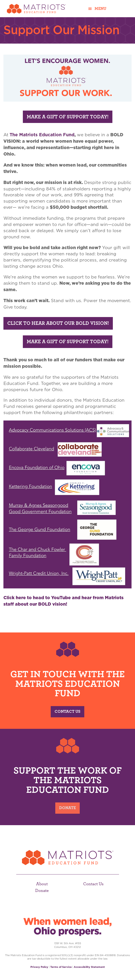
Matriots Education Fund (36, 9)
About (42, 884)
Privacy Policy (39, 967)
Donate (67, 808)
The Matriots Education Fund (42, 135)
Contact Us (67, 712)
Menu (100, 9)
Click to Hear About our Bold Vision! (58, 323)
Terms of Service (61, 967)
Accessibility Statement (89, 967)
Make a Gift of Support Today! (68, 117)
